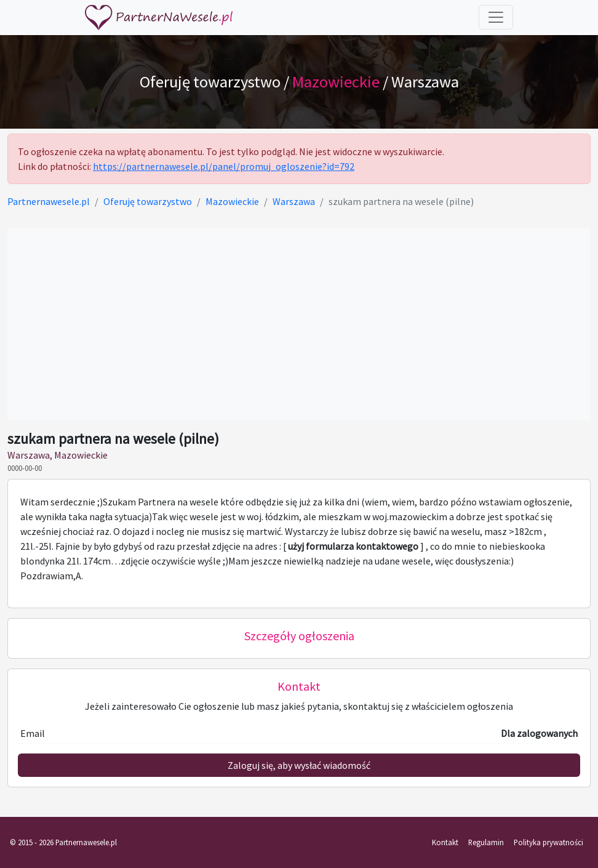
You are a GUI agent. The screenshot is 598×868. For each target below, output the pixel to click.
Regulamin (486, 842)
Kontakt (445, 842)
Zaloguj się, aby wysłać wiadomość (299, 765)
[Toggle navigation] (496, 17)
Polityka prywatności (548, 842)
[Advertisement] (299, 324)
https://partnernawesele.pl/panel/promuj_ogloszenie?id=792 (224, 166)
